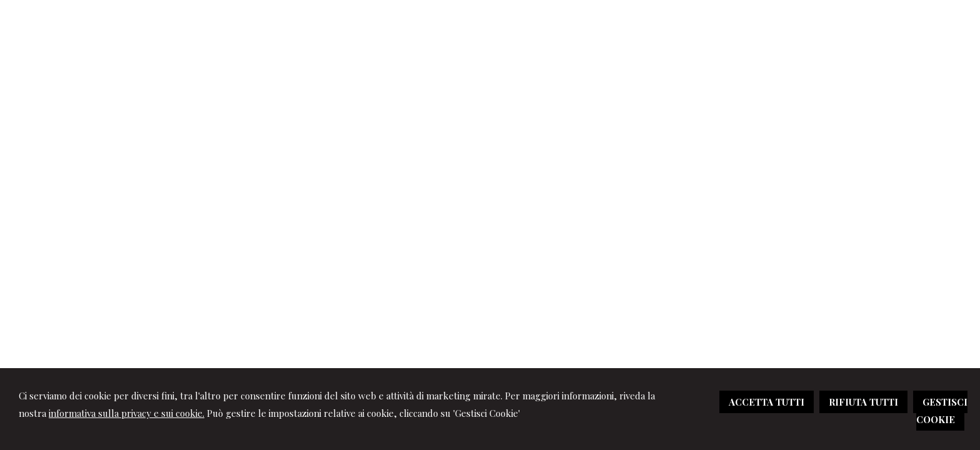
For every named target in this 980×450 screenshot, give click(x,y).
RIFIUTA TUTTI (863, 402)
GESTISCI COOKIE (942, 411)
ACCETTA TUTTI (767, 402)
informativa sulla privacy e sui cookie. (127, 413)
